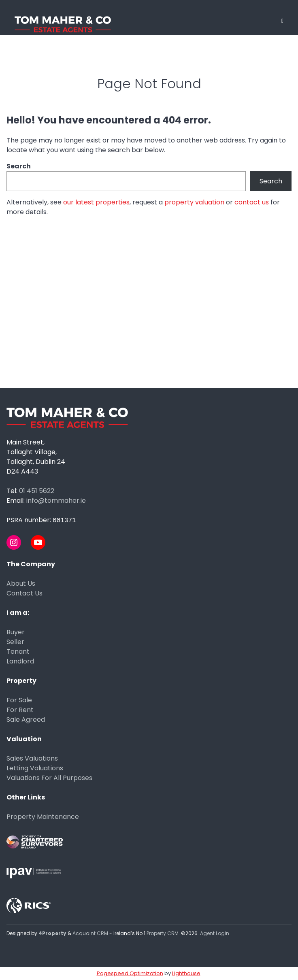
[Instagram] (14, 542)
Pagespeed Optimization (130, 973)
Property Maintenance (43, 817)
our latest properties (96, 202)
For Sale (19, 700)
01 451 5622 (37, 491)
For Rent (20, 710)
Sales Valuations (32, 758)
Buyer (16, 632)
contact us (252, 202)
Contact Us (24, 593)
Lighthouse (186, 973)
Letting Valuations (35, 768)
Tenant (18, 652)
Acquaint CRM (90, 933)
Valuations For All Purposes (49, 778)
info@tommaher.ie (56, 501)
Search (19, 166)
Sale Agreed (26, 720)
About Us (21, 584)
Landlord (20, 661)
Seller (15, 642)
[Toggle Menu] (282, 21)
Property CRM (163, 933)
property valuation (194, 202)
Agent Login (215, 933)
